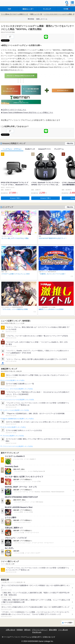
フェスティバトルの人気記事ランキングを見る (16, 410)
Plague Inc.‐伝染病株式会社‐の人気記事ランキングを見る (18, 419)
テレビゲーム (59, 149)
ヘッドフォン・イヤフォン (12, 149)
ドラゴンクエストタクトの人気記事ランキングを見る (17, 446)
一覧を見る (70, 143)
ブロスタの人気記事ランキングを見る (13, 436)
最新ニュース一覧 (36, 14)
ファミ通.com (63, 630)
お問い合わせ (11, 630)
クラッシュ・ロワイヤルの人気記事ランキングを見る (17, 389)
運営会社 (27, 630)
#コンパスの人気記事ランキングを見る (13, 380)
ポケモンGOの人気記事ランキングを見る (14, 427)
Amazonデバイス (44, 149)
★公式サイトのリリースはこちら (14, 110)
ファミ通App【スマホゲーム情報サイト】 (15, 14)
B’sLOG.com (37, 632)
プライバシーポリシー (40, 630)
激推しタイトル (42, 19)
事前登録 (31, 19)
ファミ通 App (8, 3)
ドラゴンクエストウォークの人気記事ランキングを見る (18, 400)
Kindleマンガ (30, 149)
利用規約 (20, 630)
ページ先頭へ (69, 623)
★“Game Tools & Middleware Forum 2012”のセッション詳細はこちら (27, 112)
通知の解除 (53, 630)
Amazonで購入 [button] (15, 198)
